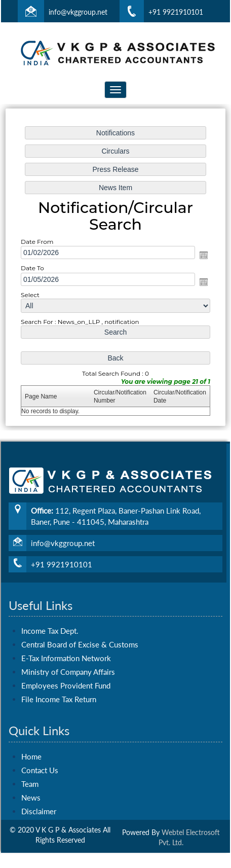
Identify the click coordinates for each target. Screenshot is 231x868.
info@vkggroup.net (78, 12)
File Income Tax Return (59, 678)
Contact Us (40, 748)
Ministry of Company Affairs (68, 650)
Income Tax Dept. (50, 609)
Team (30, 762)
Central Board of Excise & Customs (80, 623)
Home (31, 735)
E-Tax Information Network (66, 637)
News (31, 776)
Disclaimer (39, 789)
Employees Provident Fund (66, 664)
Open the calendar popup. (202, 256)
